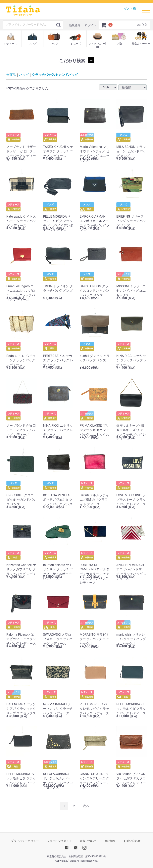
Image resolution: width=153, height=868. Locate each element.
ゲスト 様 (130, 9)
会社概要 (110, 841)
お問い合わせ (132, 841)
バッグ (24, 75)
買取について (88, 841)
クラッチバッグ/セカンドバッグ (55, 75)
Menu (146, 9)
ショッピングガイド (59, 841)
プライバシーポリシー (25, 841)
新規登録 (75, 25)
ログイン (90, 25)
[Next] (86, 806)
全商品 (11, 75)
